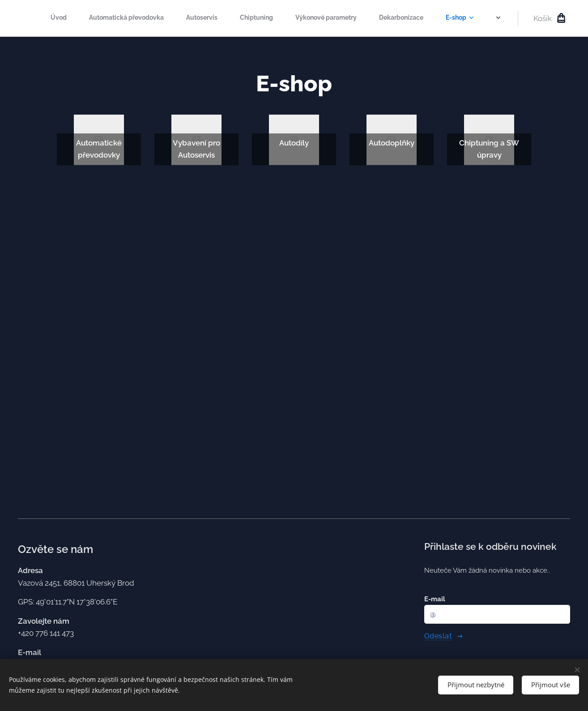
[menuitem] (287, 18)
